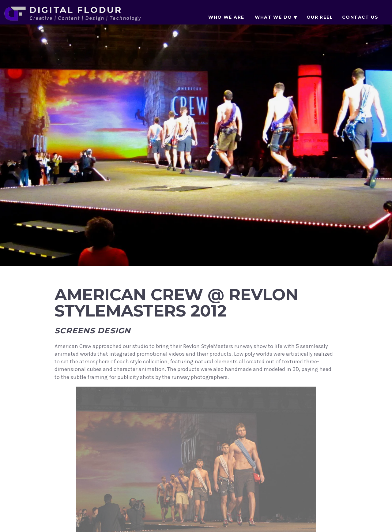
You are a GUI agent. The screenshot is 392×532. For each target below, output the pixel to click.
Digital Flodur (76, 10)
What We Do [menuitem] (273, 17)
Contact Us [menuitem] (360, 17)
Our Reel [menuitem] (320, 17)
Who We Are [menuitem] (226, 17)
